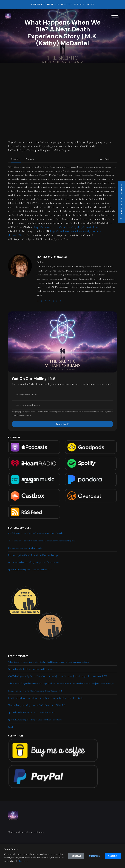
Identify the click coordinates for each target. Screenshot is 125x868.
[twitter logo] (42, 301)
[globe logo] (38, 301)
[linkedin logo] (57, 301)
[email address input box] (62, 405)
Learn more (24, 861)
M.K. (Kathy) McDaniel (52, 257)
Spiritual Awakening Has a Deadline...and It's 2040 (30, 570)
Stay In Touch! (63, 424)
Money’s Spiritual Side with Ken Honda (25, 548)
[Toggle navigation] (115, 16)
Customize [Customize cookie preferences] (94, 856)
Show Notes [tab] (16, 159)
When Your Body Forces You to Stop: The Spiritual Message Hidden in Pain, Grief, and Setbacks (49, 662)
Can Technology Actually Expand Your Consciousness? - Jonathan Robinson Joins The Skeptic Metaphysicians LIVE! (58, 676)
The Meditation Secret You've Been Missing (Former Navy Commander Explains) (42, 541)
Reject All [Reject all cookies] (76, 856)
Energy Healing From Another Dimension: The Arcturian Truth (35, 691)
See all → (12, 727)
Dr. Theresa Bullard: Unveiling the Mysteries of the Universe (34, 562)
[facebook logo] (53, 301)
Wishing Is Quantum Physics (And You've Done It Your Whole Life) (37, 705)
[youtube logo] (49, 301)
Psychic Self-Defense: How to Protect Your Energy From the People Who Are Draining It (45, 698)
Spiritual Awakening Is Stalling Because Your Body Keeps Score (35, 720)
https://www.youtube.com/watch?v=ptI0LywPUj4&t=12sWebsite (66, 227)
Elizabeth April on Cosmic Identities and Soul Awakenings (33, 555)
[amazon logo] (61, 301)
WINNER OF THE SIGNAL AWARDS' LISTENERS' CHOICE (62, 4)
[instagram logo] (46, 301)
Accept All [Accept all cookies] (113, 856)
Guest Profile (104, 159)
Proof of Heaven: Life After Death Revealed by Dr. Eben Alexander (36, 533)
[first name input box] (62, 395)
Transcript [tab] (30, 159)
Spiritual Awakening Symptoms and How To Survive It (32, 713)
